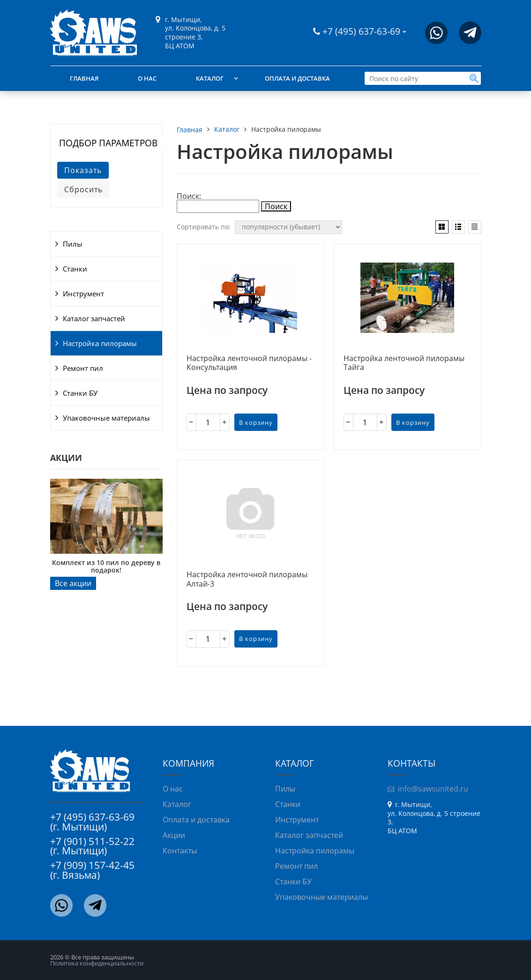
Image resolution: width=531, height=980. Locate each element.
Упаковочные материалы (106, 418)
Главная (84, 78)
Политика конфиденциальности (97, 963)
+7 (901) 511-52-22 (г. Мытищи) (92, 846)
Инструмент (83, 294)
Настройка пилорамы (100, 343)
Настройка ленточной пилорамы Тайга (404, 363)
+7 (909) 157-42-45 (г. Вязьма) (92, 870)
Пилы (73, 244)
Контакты (180, 851)
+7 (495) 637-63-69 (363, 31)
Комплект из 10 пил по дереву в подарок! (106, 566)
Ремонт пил (83, 368)
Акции (174, 835)
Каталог (210, 78)
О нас (147, 78)
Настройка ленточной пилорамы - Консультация (249, 363)
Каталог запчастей (94, 318)
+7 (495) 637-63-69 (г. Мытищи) (92, 822)
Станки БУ (80, 393)
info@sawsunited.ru (433, 789)
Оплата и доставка (297, 78)
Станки (75, 269)
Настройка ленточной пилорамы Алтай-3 (247, 579)
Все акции (73, 583)
